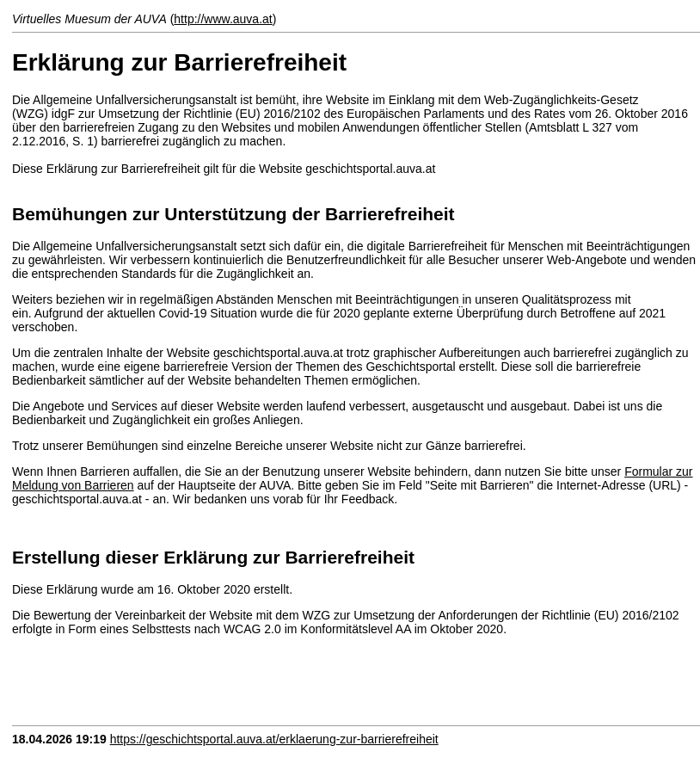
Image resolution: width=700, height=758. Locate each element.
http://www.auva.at (223, 19)
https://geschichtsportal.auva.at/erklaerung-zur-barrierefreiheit (274, 739)
